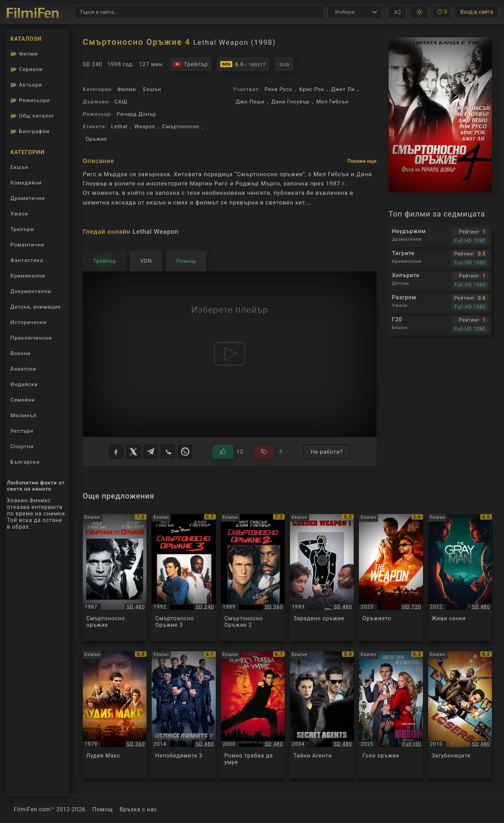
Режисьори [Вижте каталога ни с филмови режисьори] (30, 100)
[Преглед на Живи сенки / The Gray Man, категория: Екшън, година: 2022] (460, 578)
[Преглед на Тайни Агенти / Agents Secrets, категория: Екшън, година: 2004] (322, 715)
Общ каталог (32, 116)
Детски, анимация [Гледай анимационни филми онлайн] (36, 307)
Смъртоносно (181, 127)
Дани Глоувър (290, 102)
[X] (133, 452)
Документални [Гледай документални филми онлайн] (31, 291)
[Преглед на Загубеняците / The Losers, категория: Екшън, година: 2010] (460, 715)
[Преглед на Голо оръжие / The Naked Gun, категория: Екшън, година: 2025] (391, 715)
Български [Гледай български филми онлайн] (25, 462)
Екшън (152, 89)
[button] (397, 12)
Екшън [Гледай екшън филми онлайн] (19, 167)
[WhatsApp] (185, 452)
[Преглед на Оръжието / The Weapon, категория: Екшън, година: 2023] (391, 578)
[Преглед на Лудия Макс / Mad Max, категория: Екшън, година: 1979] (115, 715)
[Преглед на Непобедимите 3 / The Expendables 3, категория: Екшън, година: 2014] (184, 715)
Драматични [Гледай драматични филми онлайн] (28, 198)
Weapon (145, 127)
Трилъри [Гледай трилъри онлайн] (22, 231)
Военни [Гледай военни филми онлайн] (21, 353)
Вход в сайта (477, 12)
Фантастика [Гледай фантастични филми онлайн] (27, 260)
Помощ (103, 809)
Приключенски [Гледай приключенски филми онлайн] (31, 338)
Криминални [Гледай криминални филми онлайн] (28, 276)
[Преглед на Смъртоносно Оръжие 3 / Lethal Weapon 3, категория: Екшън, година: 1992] (184, 578)
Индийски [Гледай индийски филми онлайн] (24, 384)
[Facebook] (116, 452)
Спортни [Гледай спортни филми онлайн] (22, 446)
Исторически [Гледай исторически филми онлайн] (28, 322)
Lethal (119, 127)
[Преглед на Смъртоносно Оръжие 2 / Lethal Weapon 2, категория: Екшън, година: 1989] (253, 578)
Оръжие (96, 139)
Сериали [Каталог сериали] (26, 69)
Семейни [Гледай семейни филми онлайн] (23, 400)
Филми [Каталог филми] (24, 54)
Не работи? (327, 452)
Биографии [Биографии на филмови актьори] (30, 131)
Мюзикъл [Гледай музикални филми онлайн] (23, 415)
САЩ (121, 102)
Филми (127, 89)
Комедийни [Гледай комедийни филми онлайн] (26, 183)
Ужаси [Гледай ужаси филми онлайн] (19, 214)
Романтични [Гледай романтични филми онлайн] (27, 245)
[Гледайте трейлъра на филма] (191, 64)
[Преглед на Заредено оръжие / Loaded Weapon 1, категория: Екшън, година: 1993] (322, 578)
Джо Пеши (250, 102)
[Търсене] (199, 12)
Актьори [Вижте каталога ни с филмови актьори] (26, 85)
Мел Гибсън (333, 102)
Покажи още (362, 161)
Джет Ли (343, 89)
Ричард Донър (136, 114)
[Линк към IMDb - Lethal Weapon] (243, 64)
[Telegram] (151, 452)
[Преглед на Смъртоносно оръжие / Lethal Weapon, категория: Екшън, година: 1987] (115, 578)
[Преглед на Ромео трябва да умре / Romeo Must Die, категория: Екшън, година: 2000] (253, 715)
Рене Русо (278, 89)
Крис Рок (312, 89)
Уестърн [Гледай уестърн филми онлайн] (22, 431)
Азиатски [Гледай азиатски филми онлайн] (23, 369)
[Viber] (168, 452)
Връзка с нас (138, 809)
